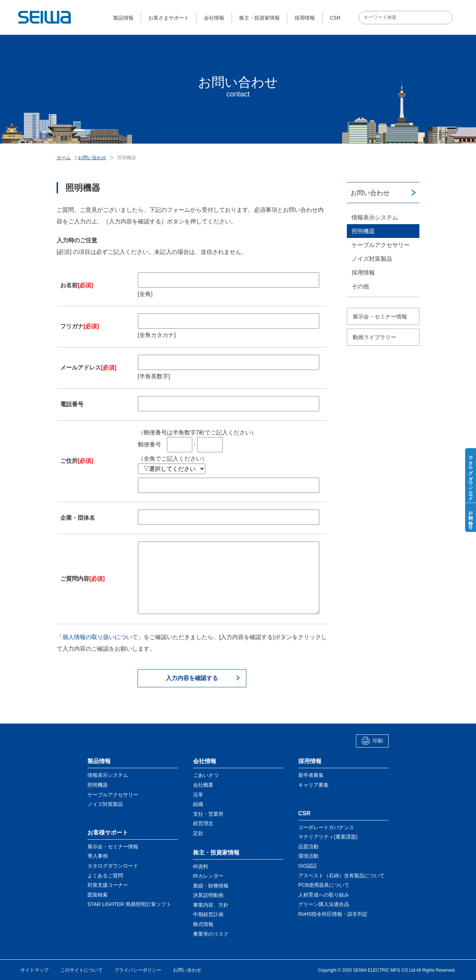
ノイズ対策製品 (372, 259)
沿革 (198, 795)
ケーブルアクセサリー (381, 245)
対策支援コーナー (108, 885)
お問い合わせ (370, 193)
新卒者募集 (311, 775)
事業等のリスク (211, 934)
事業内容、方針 (211, 905)
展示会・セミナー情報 (380, 316)
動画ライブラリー (374, 337)
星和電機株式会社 (45, 17)
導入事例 (98, 856)
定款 (198, 833)
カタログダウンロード (113, 866)
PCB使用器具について (324, 885)
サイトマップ (34, 970)
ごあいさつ (206, 775)
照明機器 (363, 231)
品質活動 (308, 847)
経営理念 (203, 823)
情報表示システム (375, 217)
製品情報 (123, 18)
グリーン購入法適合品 (324, 904)
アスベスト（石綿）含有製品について (341, 876)
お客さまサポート (169, 18)
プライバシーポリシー (138, 970)
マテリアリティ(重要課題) (328, 837)
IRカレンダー (208, 876)
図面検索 (98, 895)
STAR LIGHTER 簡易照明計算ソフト (129, 904)
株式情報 (203, 924)
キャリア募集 (313, 785)
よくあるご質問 (105, 876)
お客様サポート (108, 833)
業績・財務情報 (211, 886)
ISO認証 (308, 866)
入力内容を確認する (192, 678)
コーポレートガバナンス (326, 827)
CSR (335, 18)
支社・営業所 (208, 814)
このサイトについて (81, 970)
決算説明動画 (208, 895)
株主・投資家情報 (259, 18)
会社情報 (214, 18)
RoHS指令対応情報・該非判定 (333, 914)
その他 (360, 286)
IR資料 (201, 866)
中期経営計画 (208, 914)
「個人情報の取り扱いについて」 (100, 637)
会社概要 (203, 785)
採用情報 (305, 18)
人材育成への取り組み (324, 895)
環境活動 (308, 856)
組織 (198, 804)
